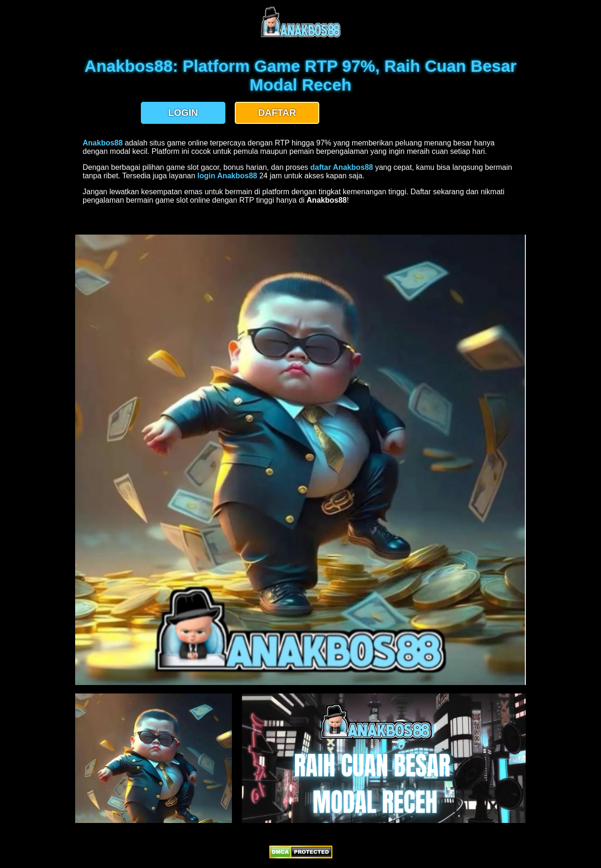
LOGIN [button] (183, 113)
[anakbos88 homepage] (301, 36)
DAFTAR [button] (277, 113)
